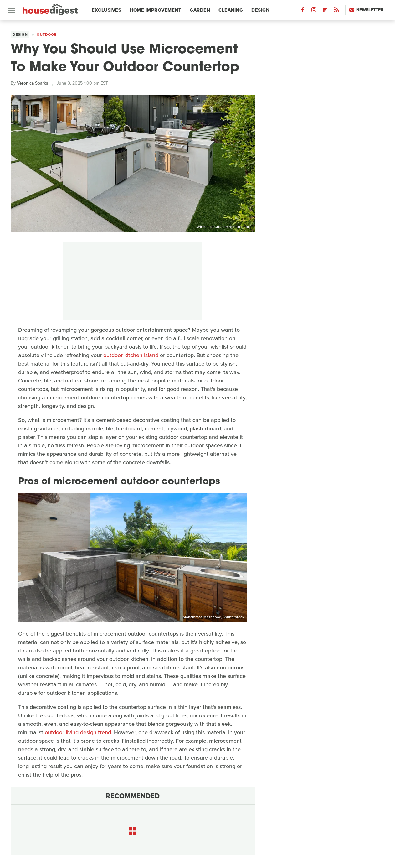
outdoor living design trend (78, 732)
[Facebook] (303, 11)
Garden (200, 10)
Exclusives (106, 10)
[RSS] (336, 11)
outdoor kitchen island (131, 355)
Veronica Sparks (33, 83)
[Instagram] (314, 11)
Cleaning (231, 10)
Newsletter (366, 10)
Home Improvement (155, 10)
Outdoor (47, 34)
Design (260, 10)
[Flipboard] (325, 11)
